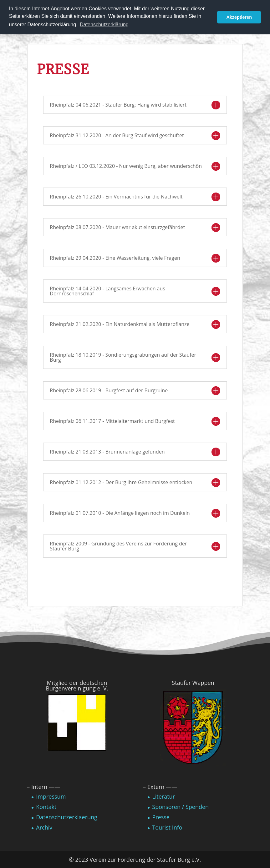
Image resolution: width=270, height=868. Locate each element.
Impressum (51, 796)
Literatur (163, 796)
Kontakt (46, 807)
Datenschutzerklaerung (67, 817)
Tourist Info (167, 827)
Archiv (44, 827)
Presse (161, 817)
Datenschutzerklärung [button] (104, 25)
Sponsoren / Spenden (180, 807)
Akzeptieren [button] (239, 17)
